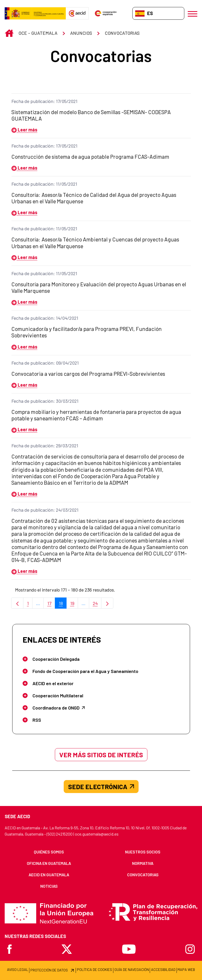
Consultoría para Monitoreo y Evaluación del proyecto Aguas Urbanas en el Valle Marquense (99, 287)
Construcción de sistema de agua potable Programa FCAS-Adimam (90, 157)
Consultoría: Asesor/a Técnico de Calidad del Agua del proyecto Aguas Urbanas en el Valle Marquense (94, 198)
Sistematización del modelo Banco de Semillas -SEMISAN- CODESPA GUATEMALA (91, 115)
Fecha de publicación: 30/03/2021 (45, 401)
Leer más (24, 130)
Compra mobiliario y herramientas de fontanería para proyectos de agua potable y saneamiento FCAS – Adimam (96, 415)
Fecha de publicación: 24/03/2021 (45, 510)
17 (51, 605)
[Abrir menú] (193, 13)
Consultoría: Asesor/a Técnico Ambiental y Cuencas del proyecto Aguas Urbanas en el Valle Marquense (95, 242)
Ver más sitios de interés (101, 755)
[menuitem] (49, 852)
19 (74, 605)
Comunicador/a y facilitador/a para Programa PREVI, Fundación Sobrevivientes (87, 332)
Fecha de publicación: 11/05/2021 (44, 184)
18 (63, 605)
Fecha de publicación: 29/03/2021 (45, 446)
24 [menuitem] (97, 605)
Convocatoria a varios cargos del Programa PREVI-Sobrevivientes (88, 374)
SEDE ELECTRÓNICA (101, 787)
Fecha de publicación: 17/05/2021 (44, 101)
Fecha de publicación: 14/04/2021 (45, 318)
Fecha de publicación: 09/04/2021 (45, 363)
